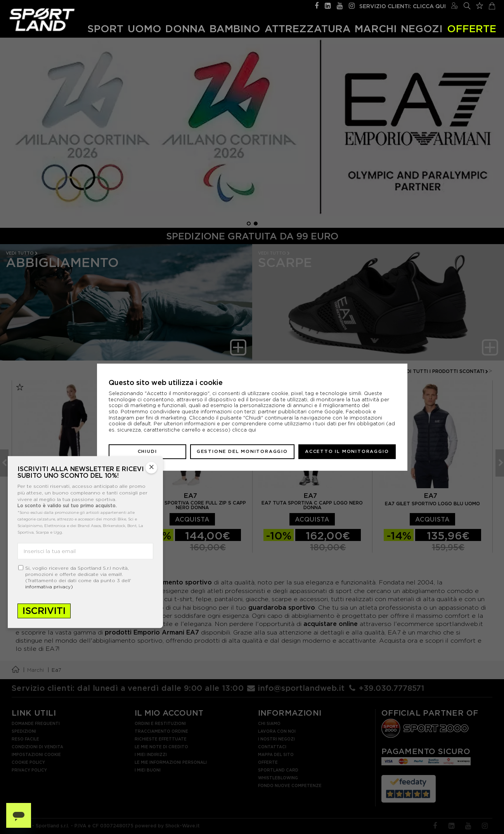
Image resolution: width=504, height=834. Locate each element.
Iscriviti (44, 611)
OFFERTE (472, 28)
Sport (105, 28)
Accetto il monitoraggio (347, 451)
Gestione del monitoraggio (242, 451)
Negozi (422, 28)
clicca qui (244, 430)
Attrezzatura (308, 28)
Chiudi (147, 451)
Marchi (376, 28)
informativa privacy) (49, 587)
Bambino (235, 28)
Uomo (145, 28)
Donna (185, 28)
